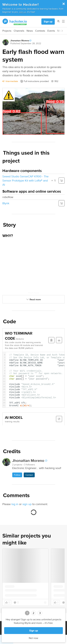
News (30, 31)
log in (15, 504)
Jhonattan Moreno (20, 41)
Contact (29, 475)
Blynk (6, 203)
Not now (33, 638)
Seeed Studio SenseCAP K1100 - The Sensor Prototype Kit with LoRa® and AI (25, 180)
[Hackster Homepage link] (15, 22)
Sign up (48, 22)
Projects (7, 31)
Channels (19, 31)
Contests (40, 31)
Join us (23, 12)
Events (51, 31)
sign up (27, 504)
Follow (17, 475)
